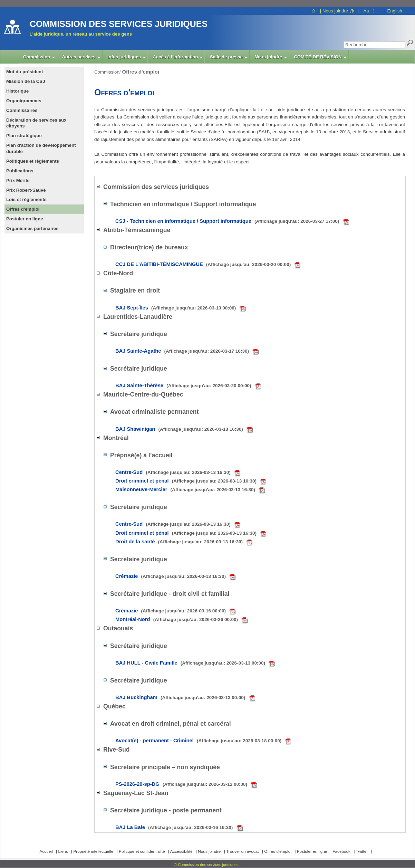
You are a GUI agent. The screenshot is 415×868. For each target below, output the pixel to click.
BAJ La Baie (180, 827)
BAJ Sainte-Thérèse (189, 385)
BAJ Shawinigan (185, 429)
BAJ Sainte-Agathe (188, 351)
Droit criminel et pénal (191, 481)
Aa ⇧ (369, 11)
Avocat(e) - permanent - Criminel (204, 741)
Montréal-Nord (182, 619)
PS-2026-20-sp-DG (187, 784)
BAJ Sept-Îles (181, 308)
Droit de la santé (185, 542)
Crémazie (176, 576)
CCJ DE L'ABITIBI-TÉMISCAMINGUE (209, 264)
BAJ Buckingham (186, 697)
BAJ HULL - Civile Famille (196, 663)
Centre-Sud (178, 472)
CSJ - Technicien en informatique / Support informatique (233, 221)
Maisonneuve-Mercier (191, 489)
